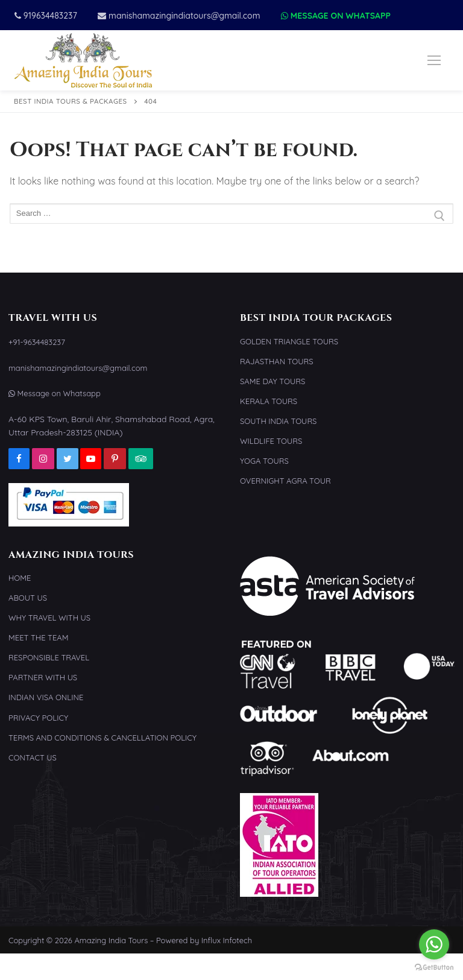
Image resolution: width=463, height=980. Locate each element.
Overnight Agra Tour (285, 481)
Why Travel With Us (49, 618)
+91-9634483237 (37, 342)
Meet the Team (38, 637)
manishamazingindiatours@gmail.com (179, 16)
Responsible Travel (49, 657)
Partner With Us (43, 677)
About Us (28, 598)
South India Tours (278, 421)
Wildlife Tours (271, 441)
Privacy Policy (38, 718)
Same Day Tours (272, 381)
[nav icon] (434, 60)
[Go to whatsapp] (434, 944)
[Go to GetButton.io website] (434, 968)
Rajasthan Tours (277, 361)
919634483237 (46, 16)
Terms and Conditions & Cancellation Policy (102, 738)
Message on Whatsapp (336, 16)
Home (20, 578)
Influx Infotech (227, 940)
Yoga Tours (264, 461)
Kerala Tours (269, 401)
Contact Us (33, 757)
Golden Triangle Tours (289, 341)
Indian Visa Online (46, 697)
